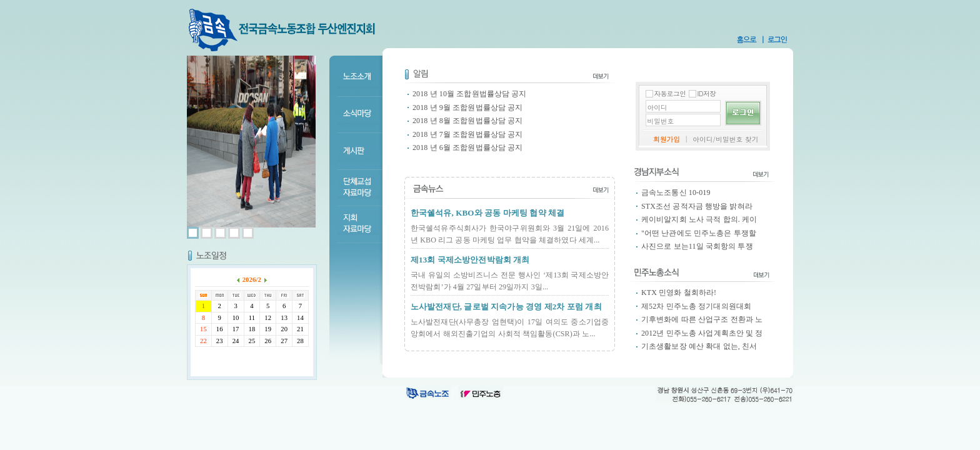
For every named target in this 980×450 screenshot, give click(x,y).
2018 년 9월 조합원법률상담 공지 (467, 107)
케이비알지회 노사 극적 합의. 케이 (699, 219)
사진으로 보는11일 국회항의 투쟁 (697, 246)
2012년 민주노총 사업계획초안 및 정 (702, 333)
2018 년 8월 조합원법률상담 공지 (467, 121)
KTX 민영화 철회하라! (679, 292)
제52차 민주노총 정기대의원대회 (696, 306)
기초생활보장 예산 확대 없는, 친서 (699, 346)
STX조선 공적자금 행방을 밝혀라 (697, 206)
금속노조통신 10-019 (676, 192)
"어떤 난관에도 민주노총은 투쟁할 (699, 233)
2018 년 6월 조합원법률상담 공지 (467, 147)
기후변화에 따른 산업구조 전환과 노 (702, 319)
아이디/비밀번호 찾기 (725, 139)
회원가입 (667, 139)
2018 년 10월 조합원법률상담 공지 (470, 94)
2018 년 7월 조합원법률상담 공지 (467, 134)
